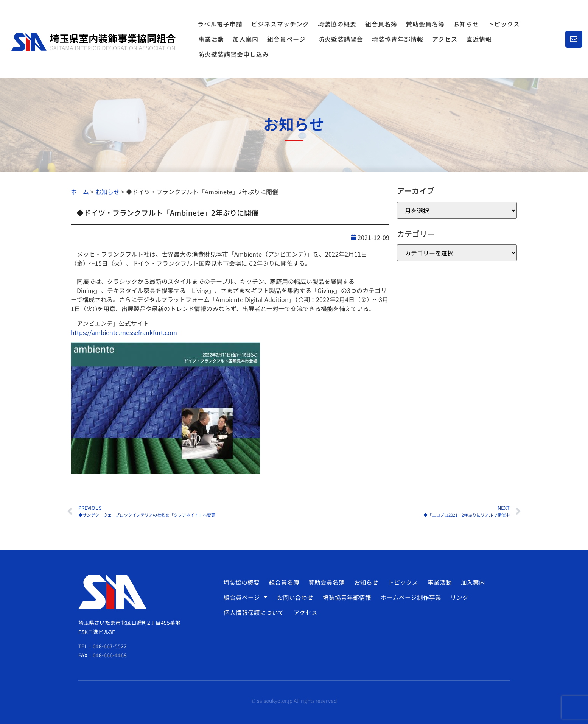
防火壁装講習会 (341, 39)
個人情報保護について (254, 612)
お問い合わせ (294, 597)
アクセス (445, 39)
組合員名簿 (381, 24)
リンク (457, 597)
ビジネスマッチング (280, 24)
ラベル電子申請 (220, 24)
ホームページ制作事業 (409, 597)
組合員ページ (288, 39)
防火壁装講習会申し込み (234, 54)
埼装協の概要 (337, 24)
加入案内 (246, 39)
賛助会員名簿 (425, 24)
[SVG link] (93, 42)
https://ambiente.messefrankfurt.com (124, 332)
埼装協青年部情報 (398, 39)
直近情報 (479, 39)
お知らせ (466, 24)
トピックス (504, 24)
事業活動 (211, 39)
